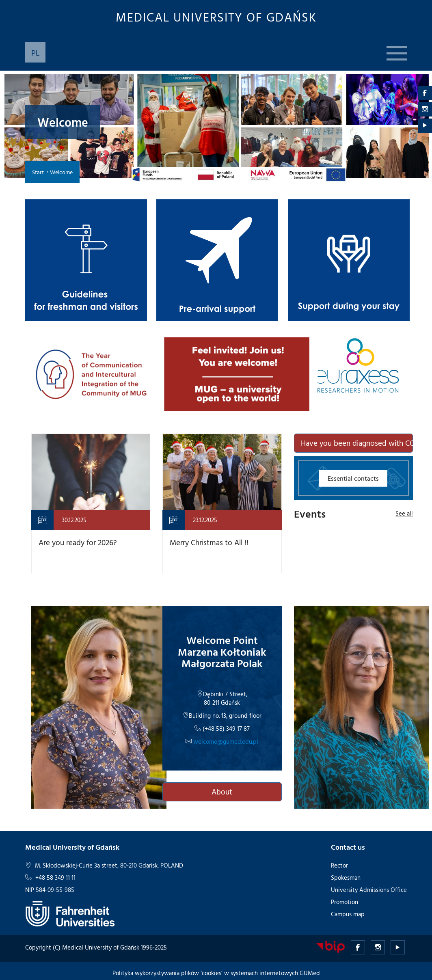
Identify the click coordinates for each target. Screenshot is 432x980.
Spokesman (346, 877)
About (222, 792)
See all (404, 513)
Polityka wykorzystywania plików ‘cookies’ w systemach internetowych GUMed (216, 973)
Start (38, 172)
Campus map (348, 914)
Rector (339, 865)
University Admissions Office (369, 890)
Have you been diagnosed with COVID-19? (357, 443)
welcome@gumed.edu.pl (225, 741)
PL (36, 52)
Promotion (345, 902)
